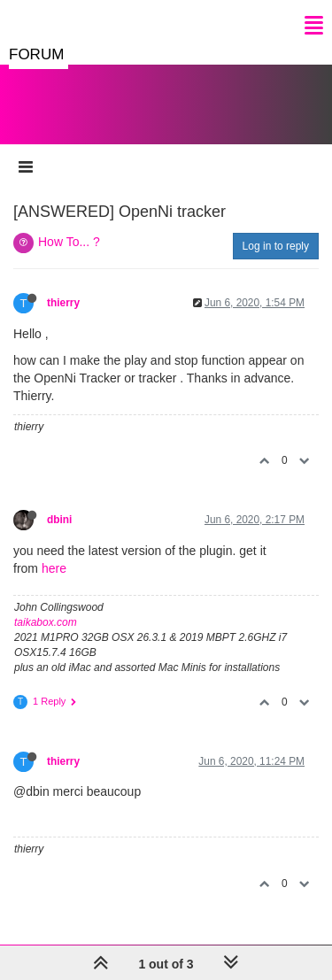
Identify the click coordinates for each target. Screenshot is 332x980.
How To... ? (69, 242)
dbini (59, 520)
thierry (63, 303)
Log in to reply (276, 246)
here (54, 568)
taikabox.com (46, 622)
